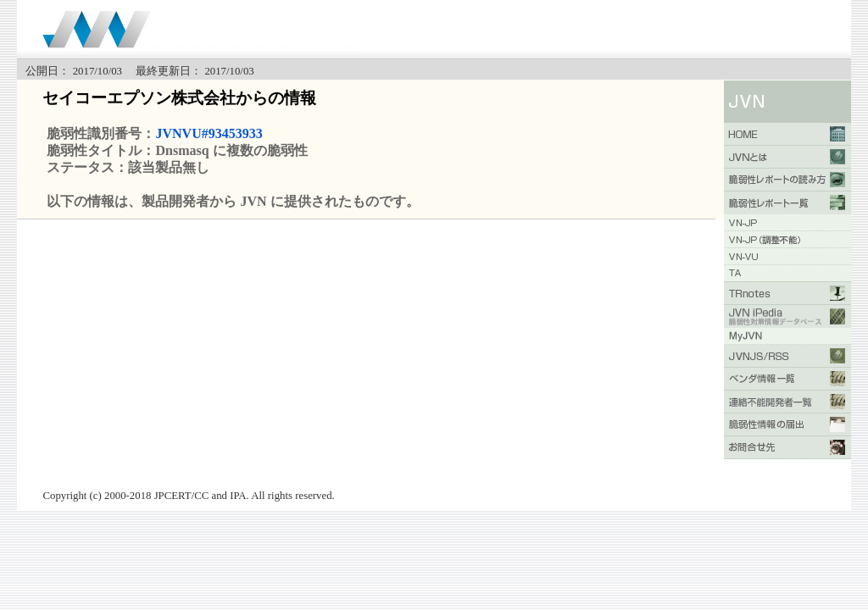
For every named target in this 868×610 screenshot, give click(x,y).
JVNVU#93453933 (209, 133)
